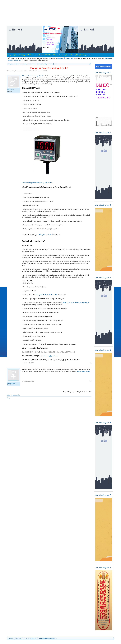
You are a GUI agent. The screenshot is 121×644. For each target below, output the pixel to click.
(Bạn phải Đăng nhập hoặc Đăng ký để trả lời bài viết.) (77, 392)
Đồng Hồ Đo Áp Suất (46, 235)
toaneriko (40, 71)
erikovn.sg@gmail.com (50, 356)
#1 (91, 363)
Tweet (9, 398)
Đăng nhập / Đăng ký (103, 66)
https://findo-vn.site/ (84, 371)
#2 (91, 381)
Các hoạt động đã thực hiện (23, 71)
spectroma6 (11, 383)
